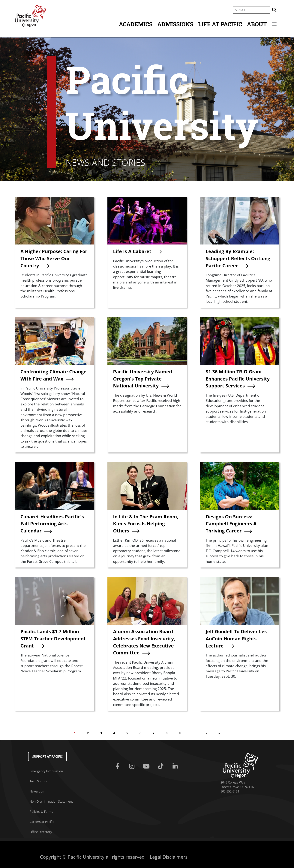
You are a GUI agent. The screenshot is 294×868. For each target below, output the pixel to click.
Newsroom (37, 791)
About (257, 24)
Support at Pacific (47, 757)
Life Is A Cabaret (132, 251)
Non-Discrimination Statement (51, 801)
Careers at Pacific (42, 822)
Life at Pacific (220, 24)
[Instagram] (133, 766)
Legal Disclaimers (169, 857)
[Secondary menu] (274, 24)
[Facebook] (118, 766)
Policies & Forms (41, 812)
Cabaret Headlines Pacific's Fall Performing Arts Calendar (52, 524)
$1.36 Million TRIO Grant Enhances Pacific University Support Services (238, 379)
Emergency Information (46, 771)
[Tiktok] (161, 766)
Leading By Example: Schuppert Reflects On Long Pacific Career (238, 258)
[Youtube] (147, 766)
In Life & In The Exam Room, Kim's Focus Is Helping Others (146, 524)
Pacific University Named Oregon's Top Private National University (143, 379)
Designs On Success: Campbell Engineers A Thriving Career (231, 524)
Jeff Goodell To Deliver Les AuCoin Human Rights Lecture (236, 638)
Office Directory (41, 832)
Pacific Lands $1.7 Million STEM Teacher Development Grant (53, 638)
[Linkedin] (176, 766)
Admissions (175, 24)
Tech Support (39, 781)
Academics (136, 24)
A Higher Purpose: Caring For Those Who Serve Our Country (54, 258)
